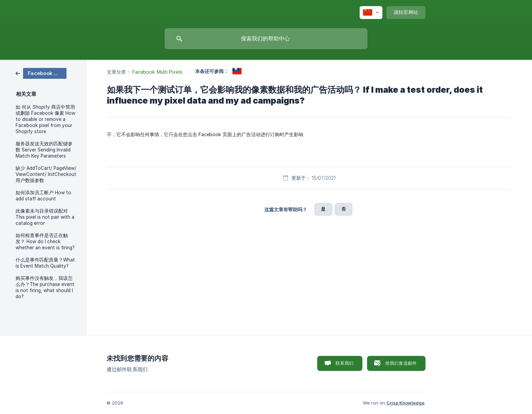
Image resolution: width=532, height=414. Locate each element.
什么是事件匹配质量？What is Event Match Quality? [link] (45, 263)
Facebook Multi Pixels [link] (157, 72)
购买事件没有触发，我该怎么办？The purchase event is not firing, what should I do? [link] (45, 287)
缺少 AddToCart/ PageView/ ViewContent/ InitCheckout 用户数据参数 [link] (46, 174)
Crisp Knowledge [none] (405, 403)
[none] (371, 13)
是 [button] (323, 209)
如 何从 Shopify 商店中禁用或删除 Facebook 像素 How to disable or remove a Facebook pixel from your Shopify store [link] (45, 119)
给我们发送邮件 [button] (401, 363)
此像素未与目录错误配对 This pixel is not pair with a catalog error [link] (45, 217)
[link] (41, 73)
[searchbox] (266, 39)
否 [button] (344, 209)
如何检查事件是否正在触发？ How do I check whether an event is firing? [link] (45, 241)
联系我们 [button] (345, 363)
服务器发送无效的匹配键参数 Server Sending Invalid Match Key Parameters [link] (44, 150)
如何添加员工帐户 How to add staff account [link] (43, 196)
